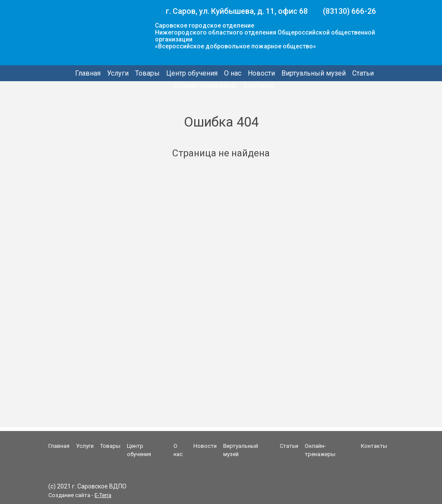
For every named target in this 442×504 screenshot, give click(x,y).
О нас (233, 73)
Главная (88, 73)
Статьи (363, 73)
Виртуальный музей (314, 73)
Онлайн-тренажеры (205, 85)
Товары (147, 73)
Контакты (259, 85)
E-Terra (103, 495)
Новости (261, 73)
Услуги (118, 73)
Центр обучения (192, 73)
